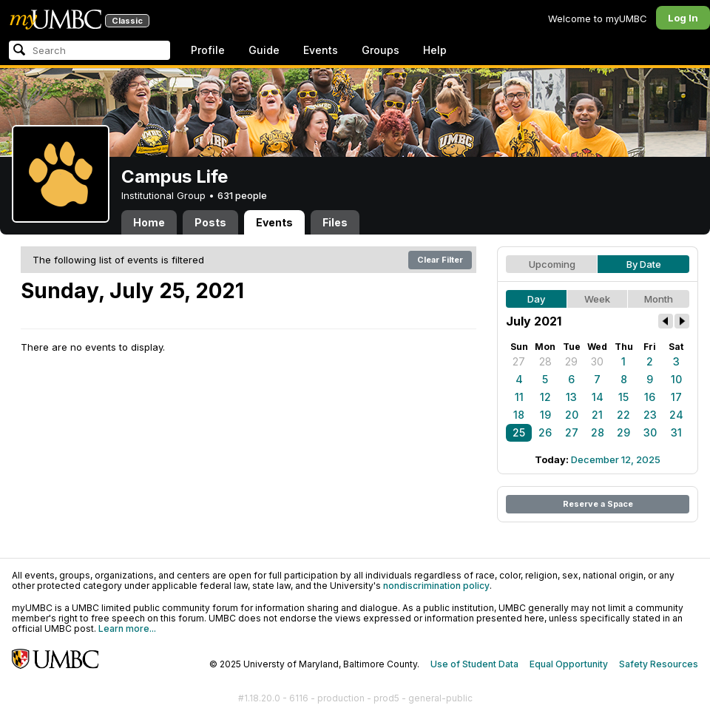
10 (676, 379)
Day (536, 299)
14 (598, 397)
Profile (208, 50)
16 (650, 397)
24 (676, 415)
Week (597, 299)
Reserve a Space (598, 504)
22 (623, 415)
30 (597, 361)
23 (650, 415)
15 (623, 397)
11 (519, 397)
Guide (264, 50)
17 (676, 397)
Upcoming (552, 264)
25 (519, 432)
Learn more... (127, 628)
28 (545, 361)
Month (659, 299)
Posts (210, 222)
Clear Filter (440, 260)
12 (545, 397)
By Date (644, 264)
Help (435, 50)
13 (571, 397)
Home (149, 222)
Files (335, 222)
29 (571, 361)
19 (545, 415)
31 (676, 432)
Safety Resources (659, 664)
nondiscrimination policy (436, 586)
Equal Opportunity (569, 664)
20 (572, 415)
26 (545, 432)
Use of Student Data (474, 664)
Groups (381, 50)
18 (519, 415)
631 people (242, 195)
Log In (683, 18)
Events (321, 50)
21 (597, 415)
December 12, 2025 (616, 459)
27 (519, 361)
